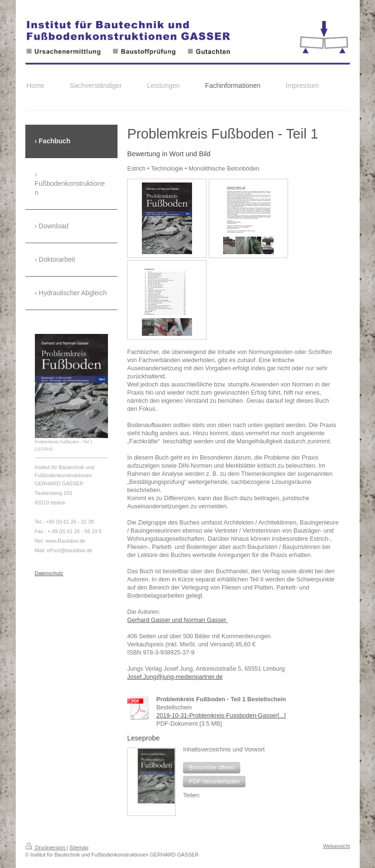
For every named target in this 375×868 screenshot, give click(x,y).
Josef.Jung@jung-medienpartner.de (175, 677)
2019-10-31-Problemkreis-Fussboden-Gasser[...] (221, 716)
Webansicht (336, 846)
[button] (212, 768)
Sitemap (79, 847)
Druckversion (46, 847)
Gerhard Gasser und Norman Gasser (177, 620)
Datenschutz (49, 573)
